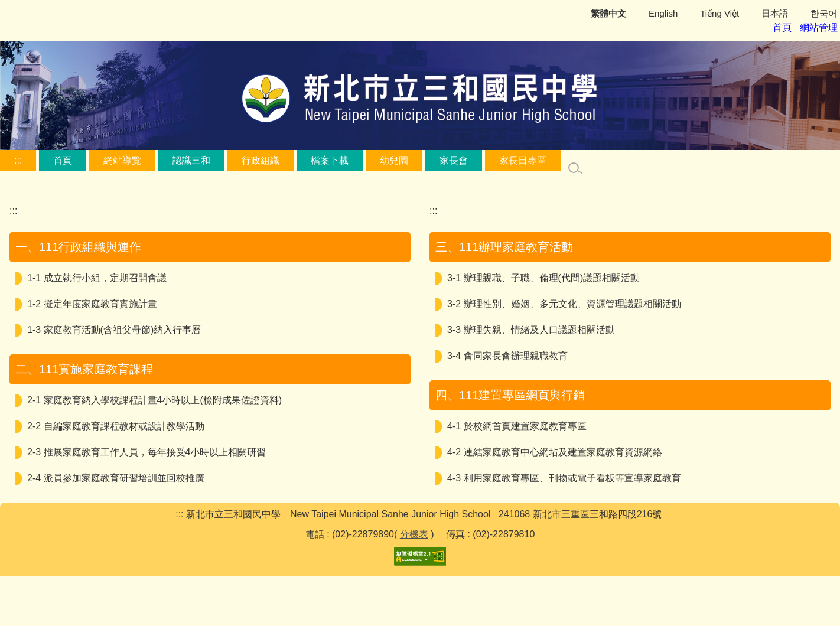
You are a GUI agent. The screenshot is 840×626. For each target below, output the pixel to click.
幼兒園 (394, 160)
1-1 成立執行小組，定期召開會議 (97, 277)
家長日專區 (523, 160)
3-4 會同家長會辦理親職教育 (507, 355)
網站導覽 (122, 160)
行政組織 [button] (261, 160)
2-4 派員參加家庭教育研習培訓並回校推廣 (116, 477)
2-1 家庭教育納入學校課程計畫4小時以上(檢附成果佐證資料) (154, 400)
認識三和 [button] (191, 160)
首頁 (63, 160)
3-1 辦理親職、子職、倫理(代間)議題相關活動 (543, 277)
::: (18, 160)
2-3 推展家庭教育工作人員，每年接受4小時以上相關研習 (146, 451)
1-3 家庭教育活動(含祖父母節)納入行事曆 (114, 329)
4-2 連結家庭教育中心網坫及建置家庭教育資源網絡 (555, 451)
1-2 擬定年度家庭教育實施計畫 (92, 303)
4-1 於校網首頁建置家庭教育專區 (517, 426)
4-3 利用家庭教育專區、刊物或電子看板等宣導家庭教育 (564, 477)
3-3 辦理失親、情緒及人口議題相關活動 (531, 329)
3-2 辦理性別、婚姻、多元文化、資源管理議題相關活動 (564, 303)
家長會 (454, 160)
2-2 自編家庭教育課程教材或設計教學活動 (116, 426)
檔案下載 (330, 160)
